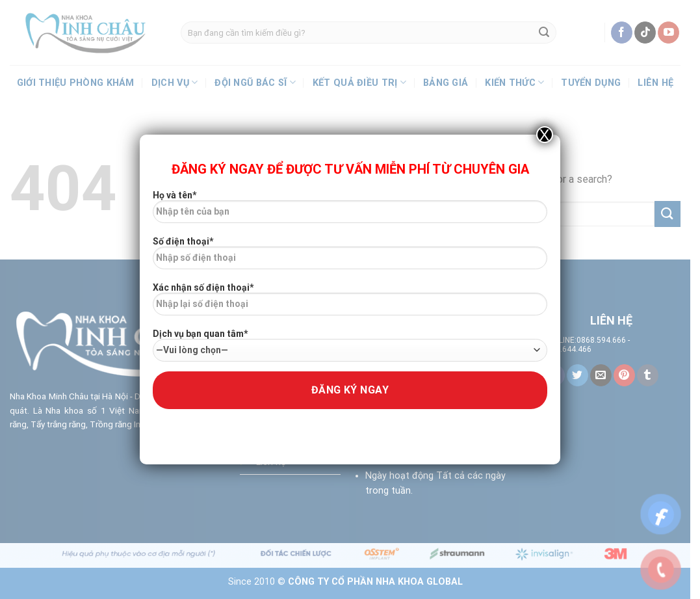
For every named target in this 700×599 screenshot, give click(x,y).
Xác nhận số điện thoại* (350, 304)
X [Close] (545, 135)
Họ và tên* (350, 211)
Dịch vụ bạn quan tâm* (350, 345)
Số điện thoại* (350, 258)
